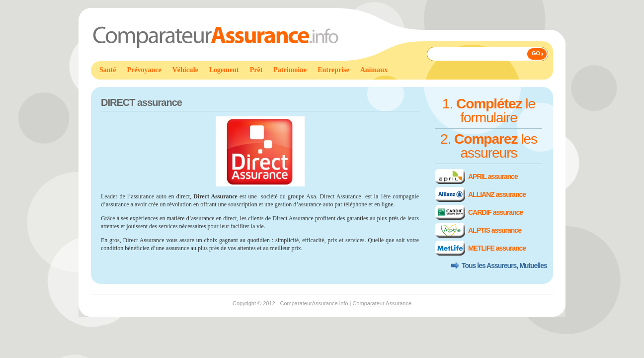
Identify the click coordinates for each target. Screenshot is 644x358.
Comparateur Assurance (382, 303)
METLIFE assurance (497, 248)
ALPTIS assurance (495, 230)
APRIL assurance (493, 177)
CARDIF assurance (495, 212)
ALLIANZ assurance (497, 194)
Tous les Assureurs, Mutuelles (504, 266)
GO (536, 53)
